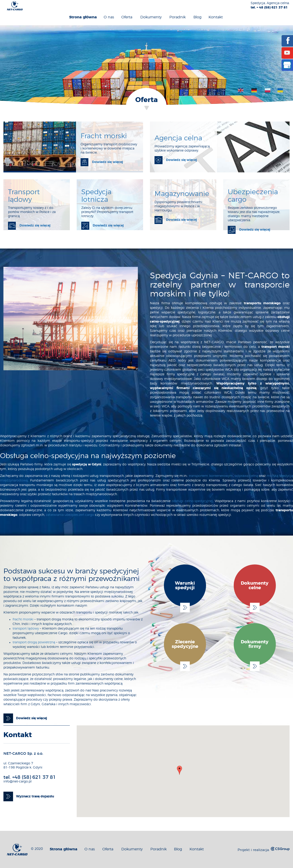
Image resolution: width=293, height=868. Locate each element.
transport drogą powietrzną (34, 642)
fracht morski (23, 619)
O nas (109, 17)
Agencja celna (178, 138)
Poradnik (178, 17)
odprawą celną (246, 476)
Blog (197, 17)
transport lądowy (26, 629)
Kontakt (216, 17)
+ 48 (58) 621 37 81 (272, 8)
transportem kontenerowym (211, 476)
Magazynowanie (182, 194)
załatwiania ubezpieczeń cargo (70, 515)
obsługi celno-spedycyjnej (192, 501)
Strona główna (83, 17)
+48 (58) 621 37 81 (34, 777)
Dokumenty (151, 17)
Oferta (127, 17)
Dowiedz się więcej (108, 162)
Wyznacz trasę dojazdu (35, 796)
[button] (179, 770)
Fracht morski (104, 136)
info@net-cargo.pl (18, 782)
